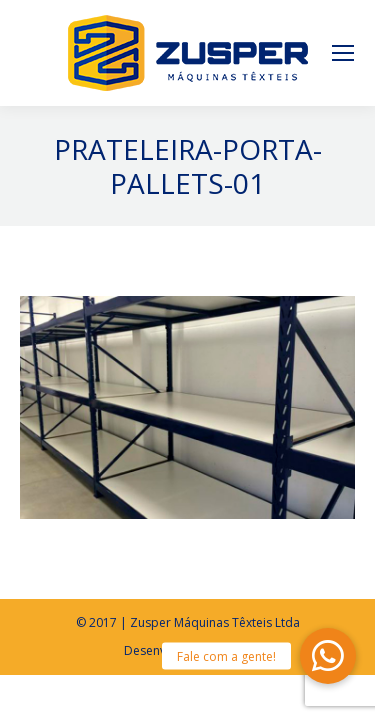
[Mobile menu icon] (343, 53)
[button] (328, 656)
